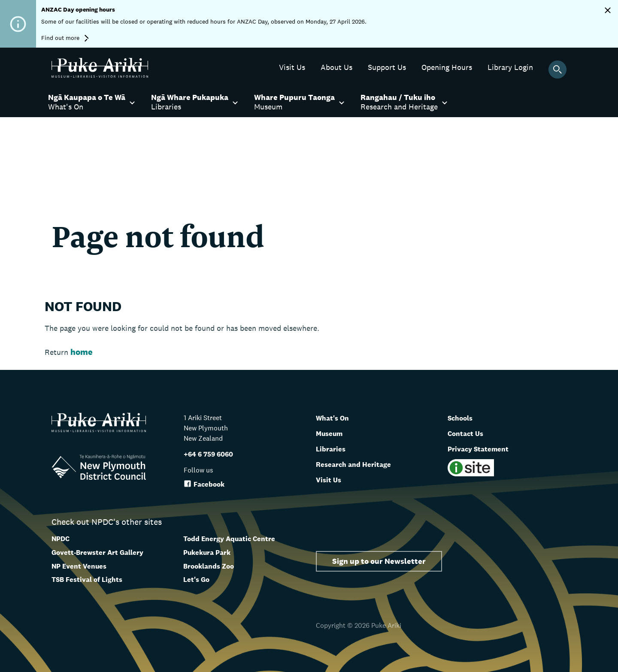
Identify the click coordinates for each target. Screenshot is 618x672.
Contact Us (469, 433)
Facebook (204, 484)
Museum (333, 433)
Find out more (65, 38)
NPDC (61, 539)
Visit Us (331, 479)
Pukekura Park (207, 552)
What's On (336, 418)
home (82, 352)
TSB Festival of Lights (87, 580)
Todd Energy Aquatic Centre (229, 539)
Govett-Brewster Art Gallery (97, 552)
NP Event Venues (79, 566)
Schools (463, 418)
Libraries (334, 448)
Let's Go (196, 580)
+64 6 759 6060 (208, 454)
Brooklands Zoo (209, 566)
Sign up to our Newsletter (379, 561)
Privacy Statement (485, 448)
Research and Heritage (361, 464)
